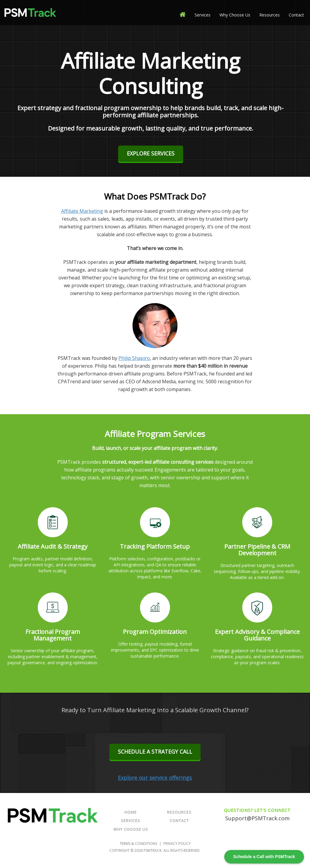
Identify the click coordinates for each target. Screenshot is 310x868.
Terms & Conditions (138, 844)
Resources (270, 15)
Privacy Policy (177, 844)
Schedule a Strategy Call (155, 752)
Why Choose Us (235, 15)
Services (203, 15)
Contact (296, 15)
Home (131, 812)
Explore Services (151, 153)
